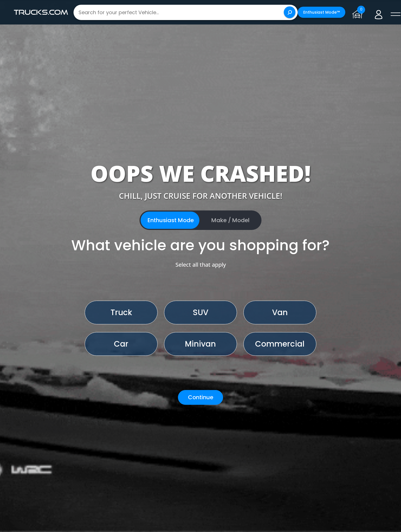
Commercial (280, 344)
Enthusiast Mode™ (321, 12)
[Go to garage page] (359, 12)
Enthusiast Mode (171, 220)
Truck (121, 312)
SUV (200, 312)
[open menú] (395, 14)
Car (121, 344)
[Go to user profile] (379, 12)
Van (280, 312)
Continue (201, 397)
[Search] (290, 12)
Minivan (200, 344)
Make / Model (230, 220)
